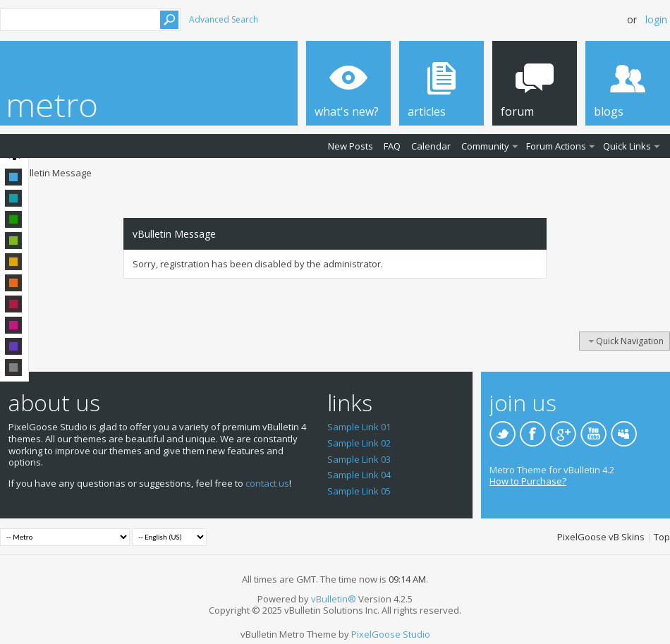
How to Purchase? (528, 481)
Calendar (431, 146)
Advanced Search (224, 19)
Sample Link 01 (359, 427)
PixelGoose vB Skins (601, 537)
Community (485, 146)
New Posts (351, 146)
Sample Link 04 (359, 475)
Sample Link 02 (359, 443)
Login (656, 19)
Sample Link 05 (359, 491)
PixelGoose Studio (391, 634)
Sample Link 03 (359, 459)
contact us (267, 483)
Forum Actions (556, 146)
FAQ (392, 146)
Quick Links (627, 146)
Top (662, 537)
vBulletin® (334, 599)
